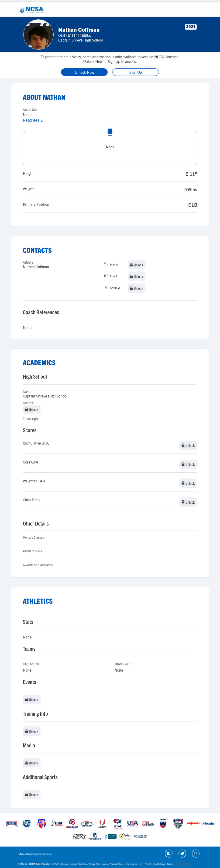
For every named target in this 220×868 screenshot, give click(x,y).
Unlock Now (84, 72)
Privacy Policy (95, 864)
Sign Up (136, 72)
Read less (33, 120)
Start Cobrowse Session (163, 864)
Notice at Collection (79, 864)
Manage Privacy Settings (113, 864)
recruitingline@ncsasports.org (36, 854)
